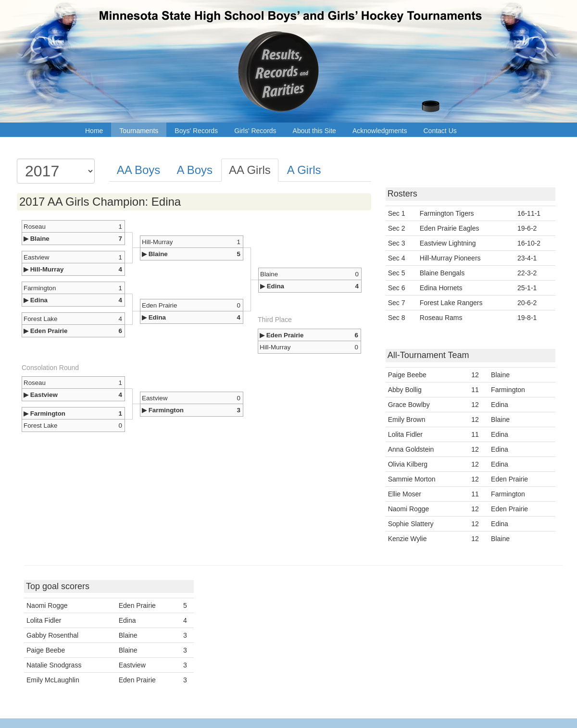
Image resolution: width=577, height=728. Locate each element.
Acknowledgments (380, 131)
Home (94, 131)
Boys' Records (196, 131)
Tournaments (139, 131)
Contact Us (440, 131)
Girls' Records (255, 131)
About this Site (314, 131)
